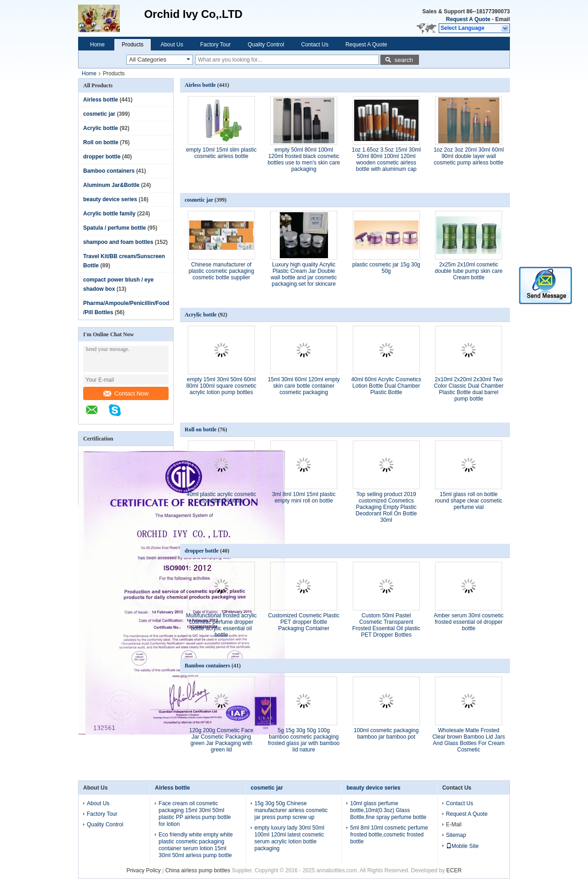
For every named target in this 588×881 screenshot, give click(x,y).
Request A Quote (468, 19)
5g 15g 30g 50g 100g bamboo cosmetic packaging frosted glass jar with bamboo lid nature (304, 740)
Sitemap (456, 835)
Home (97, 45)
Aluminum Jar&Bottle (111, 185)
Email (503, 19)
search (404, 60)
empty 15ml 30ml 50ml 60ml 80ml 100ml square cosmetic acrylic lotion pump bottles (221, 386)
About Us (172, 45)
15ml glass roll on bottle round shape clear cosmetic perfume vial (469, 501)
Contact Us (315, 45)
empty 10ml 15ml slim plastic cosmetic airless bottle (221, 153)
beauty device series (110, 199)
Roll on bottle (101, 142)
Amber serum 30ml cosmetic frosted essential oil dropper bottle (469, 622)
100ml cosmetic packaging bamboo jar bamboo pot (386, 734)
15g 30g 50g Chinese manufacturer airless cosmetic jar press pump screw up (291, 810)
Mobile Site (462, 846)
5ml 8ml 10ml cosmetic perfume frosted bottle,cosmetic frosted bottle (389, 835)
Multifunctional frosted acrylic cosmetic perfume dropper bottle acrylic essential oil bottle (221, 625)
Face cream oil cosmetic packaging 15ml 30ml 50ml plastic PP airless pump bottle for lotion (195, 814)
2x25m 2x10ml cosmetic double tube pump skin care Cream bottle (469, 271)
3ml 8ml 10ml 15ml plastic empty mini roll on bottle (304, 497)
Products (133, 45)
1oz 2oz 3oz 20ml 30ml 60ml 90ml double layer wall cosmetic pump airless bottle (469, 156)
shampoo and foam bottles (118, 242)
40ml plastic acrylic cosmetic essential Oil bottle (221, 497)
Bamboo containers (109, 171)
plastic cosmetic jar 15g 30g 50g (386, 268)
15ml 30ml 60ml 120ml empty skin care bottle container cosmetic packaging (304, 386)
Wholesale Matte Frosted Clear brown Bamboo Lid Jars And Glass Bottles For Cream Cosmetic (469, 740)
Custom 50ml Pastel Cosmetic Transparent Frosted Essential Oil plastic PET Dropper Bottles (386, 625)
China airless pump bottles (198, 870)
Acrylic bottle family (109, 214)
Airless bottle (101, 100)
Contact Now (126, 393)
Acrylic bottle (101, 128)
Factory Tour (215, 45)
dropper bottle (102, 157)
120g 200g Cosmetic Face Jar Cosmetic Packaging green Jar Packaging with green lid (221, 740)
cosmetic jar (99, 114)
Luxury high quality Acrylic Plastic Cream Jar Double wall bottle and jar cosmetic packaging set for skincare (304, 274)
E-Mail (454, 825)
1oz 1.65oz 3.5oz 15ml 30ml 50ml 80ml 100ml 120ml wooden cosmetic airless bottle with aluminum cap (386, 159)
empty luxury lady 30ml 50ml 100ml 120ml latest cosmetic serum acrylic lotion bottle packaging (289, 838)
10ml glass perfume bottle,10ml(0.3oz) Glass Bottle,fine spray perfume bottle (388, 810)
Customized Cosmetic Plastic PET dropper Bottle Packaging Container (304, 622)
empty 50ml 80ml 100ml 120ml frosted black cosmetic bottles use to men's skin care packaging (304, 159)
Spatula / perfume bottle (115, 228)
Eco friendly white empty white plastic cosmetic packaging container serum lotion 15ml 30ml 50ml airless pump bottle (195, 845)
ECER (454, 870)
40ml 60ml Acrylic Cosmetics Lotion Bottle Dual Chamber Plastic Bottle (386, 386)
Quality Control (266, 45)
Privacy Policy (144, 870)
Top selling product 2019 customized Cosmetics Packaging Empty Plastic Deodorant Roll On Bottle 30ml (386, 507)
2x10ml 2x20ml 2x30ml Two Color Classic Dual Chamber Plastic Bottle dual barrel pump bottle (469, 389)
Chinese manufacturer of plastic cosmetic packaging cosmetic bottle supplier (221, 271)
